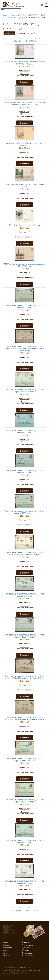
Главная (6, 15)
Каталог (14, 15)
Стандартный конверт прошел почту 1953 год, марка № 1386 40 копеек (25, 512)
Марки (5, 942)
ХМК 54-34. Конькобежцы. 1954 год (25, 225)
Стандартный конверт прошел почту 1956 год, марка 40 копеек (25, 595)
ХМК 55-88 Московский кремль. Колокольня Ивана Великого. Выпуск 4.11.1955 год (24, 104)
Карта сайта (28, 956)
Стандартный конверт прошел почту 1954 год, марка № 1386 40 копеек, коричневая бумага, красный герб (25, 348)
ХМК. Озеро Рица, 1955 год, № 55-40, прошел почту (24, 186)
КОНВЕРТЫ (24, 15)
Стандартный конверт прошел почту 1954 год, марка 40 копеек (25, 307)
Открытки (7, 945)
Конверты (27, 942)
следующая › (18, 41)
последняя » (32, 41)
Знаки (5, 950)
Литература (8, 956)
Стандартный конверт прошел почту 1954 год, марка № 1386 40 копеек (25, 391)
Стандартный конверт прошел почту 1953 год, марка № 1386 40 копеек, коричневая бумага (25, 677)
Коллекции (27, 953)
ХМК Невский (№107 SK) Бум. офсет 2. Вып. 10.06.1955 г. (25, 144)
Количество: (25, 71)
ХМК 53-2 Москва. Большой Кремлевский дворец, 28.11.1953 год (24, 265)
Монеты (26, 950)
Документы (27, 948)
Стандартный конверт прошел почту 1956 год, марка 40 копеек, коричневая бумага (25, 554)
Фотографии (28, 945)
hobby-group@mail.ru (34, 970)
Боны (5, 953)
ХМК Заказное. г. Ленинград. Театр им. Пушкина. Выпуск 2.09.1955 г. (24, 63)
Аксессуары (8, 948)
